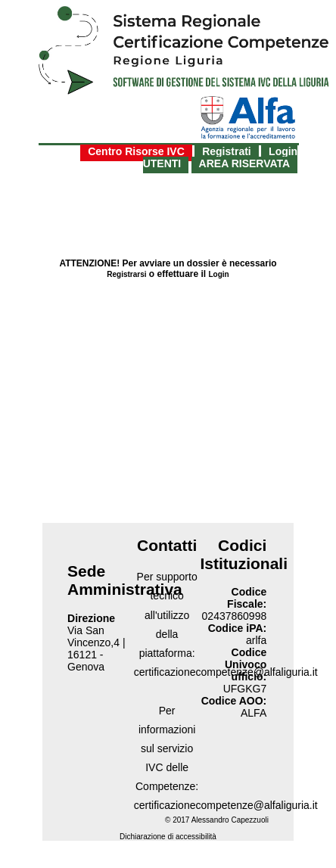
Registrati (227, 151)
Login (219, 274)
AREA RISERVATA (245, 163)
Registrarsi (126, 274)
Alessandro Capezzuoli (230, 820)
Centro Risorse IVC (136, 151)
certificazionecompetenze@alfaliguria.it (226, 805)
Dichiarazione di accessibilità (168, 837)
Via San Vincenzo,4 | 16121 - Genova (96, 649)
